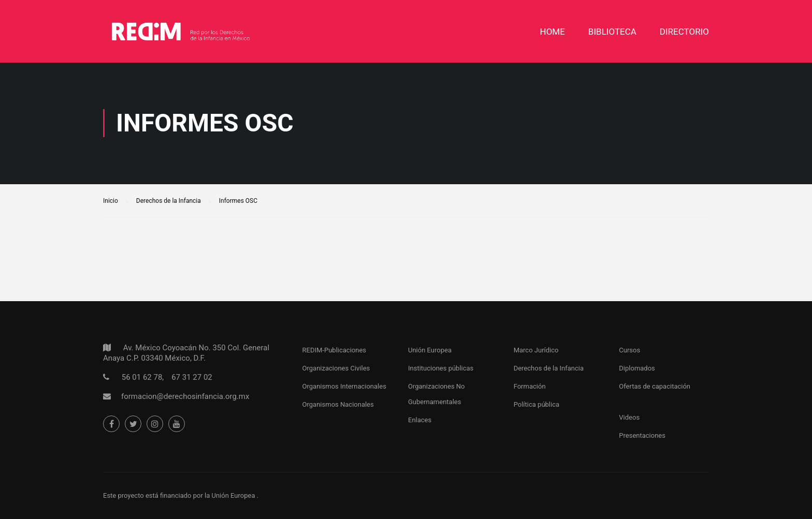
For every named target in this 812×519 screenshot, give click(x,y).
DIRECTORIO (684, 32)
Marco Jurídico (536, 350)
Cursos (629, 350)
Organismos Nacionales (338, 404)
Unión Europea (430, 350)
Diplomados (637, 368)
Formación (530, 386)
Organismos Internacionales (344, 386)
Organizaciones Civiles (336, 368)
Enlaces (420, 420)
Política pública (536, 404)
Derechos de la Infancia (549, 368)
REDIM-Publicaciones (334, 350)
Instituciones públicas (441, 368)
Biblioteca (612, 32)
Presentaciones (642, 435)
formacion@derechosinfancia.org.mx (185, 396)
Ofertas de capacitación (655, 386)
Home (553, 32)
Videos (629, 417)
